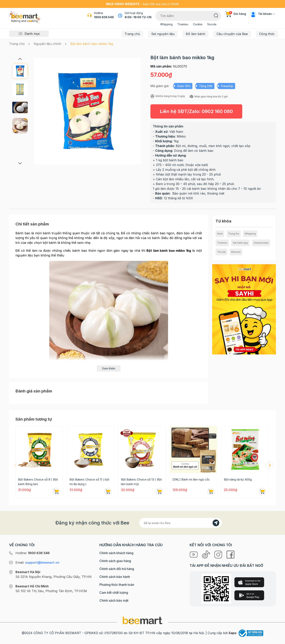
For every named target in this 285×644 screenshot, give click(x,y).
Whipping (166, 24)
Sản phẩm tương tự (34, 419)
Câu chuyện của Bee (232, 34)
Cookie (198, 24)
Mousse (236, 252)
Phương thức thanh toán (117, 585)
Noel (220, 234)
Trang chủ (132, 34)
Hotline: (33, 553)
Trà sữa (221, 252)
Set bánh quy (240, 243)
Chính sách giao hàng (115, 561)
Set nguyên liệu (163, 34)
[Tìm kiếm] (216, 15)
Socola (212, 24)
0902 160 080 (217, 111)
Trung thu (234, 234)
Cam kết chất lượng (114, 593)
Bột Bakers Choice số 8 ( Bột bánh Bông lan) (38, 482)
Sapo (233, 633)
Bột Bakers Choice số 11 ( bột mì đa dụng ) (89, 482)
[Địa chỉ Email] (180, 523)
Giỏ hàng (236, 14)
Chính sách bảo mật (114, 600)
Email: (37, 562)
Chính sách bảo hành (115, 577)
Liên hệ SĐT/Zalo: (196, 111)
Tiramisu (183, 24)
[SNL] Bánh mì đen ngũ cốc (191, 479)
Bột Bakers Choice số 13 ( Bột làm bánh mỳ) (141, 482)
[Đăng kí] (216, 523)
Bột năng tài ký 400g (238, 479)
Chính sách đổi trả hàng (117, 569)
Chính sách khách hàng (116, 553)
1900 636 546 (104, 17)
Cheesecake (261, 243)
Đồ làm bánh (196, 34)
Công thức (267, 34)
